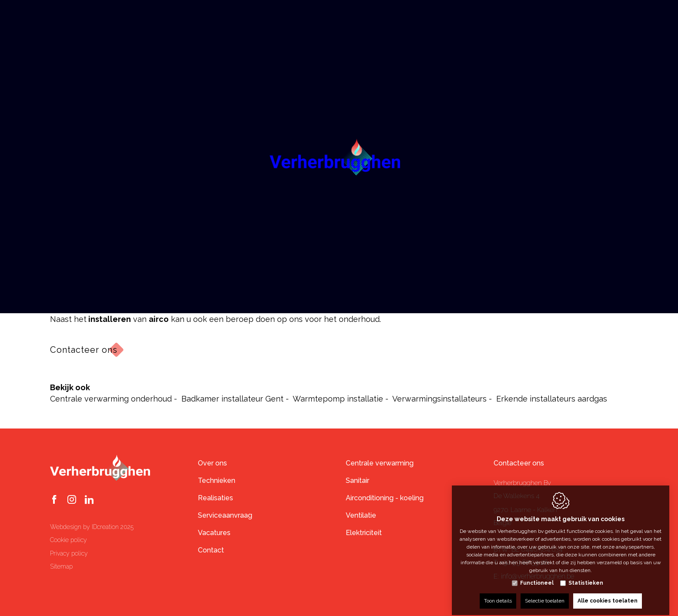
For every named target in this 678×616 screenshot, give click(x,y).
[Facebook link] (54, 500)
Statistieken (586, 575)
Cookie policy (68, 540)
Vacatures (214, 533)
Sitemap (61, 566)
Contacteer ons (84, 350)
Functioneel (537, 575)
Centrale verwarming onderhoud (111, 399)
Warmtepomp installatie (338, 399)
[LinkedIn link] (89, 500)
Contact (211, 550)
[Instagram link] (72, 500)
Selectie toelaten (545, 593)
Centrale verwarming (380, 463)
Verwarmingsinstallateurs (439, 399)
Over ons (212, 463)
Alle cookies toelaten (608, 593)
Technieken (217, 480)
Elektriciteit (364, 533)
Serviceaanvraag (225, 515)
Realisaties (215, 498)
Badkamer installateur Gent (232, 399)
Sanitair (357, 480)
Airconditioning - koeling (385, 498)
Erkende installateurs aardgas (552, 399)
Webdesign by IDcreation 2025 (92, 527)
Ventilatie (361, 515)
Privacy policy (69, 553)
